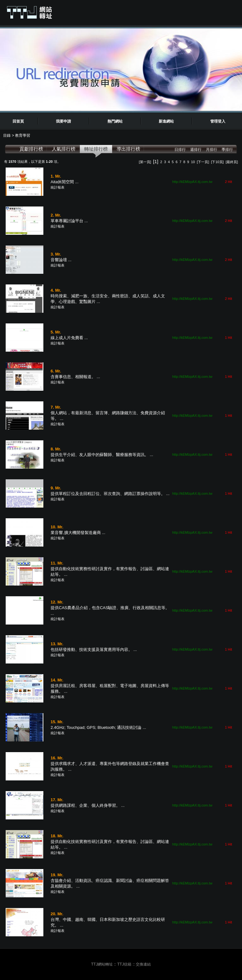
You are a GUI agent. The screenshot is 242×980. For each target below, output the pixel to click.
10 (193, 162)
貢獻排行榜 (31, 149)
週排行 (196, 150)
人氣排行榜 (64, 149)
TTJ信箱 (124, 964)
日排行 (180, 150)
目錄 (7, 135)
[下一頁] (203, 162)
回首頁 (18, 121)
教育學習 (23, 135)
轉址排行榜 (96, 149)
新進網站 (166, 121)
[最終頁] (232, 162)
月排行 (212, 150)
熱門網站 (115, 121)
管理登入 (218, 121)
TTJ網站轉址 (102, 964)
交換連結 (143, 964)
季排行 (227, 150)
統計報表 (58, 187)
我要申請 (63, 121)
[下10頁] (217, 162)
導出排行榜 (128, 149)
